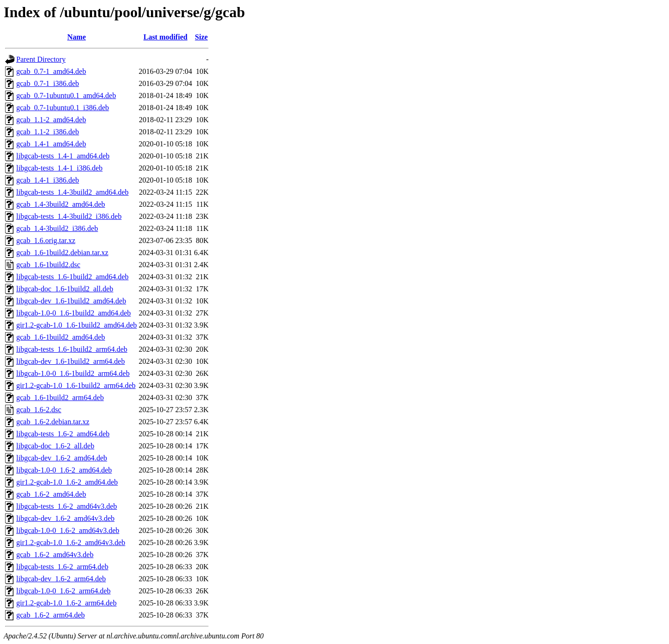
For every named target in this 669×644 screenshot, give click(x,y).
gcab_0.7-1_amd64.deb (51, 71)
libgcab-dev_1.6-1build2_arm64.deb (71, 361)
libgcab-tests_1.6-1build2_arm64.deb (72, 349)
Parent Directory (41, 59)
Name (77, 37)
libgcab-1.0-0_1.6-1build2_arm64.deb (73, 373)
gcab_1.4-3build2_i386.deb (57, 228)
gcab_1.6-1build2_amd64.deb (61, 337)
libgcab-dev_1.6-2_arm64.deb (61, 579)
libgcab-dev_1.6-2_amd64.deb (62, 458)
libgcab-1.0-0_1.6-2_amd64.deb (64, 470)
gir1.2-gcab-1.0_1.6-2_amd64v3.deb (71, 542)
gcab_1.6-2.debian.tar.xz (53, 422)
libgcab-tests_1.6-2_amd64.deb (63, 434)
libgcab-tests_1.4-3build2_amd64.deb (72, 192)
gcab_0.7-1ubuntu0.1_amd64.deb (66, 95)
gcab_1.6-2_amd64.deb (51, 494)
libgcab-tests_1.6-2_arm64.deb (62, 567)
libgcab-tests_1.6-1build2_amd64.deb (72, 277)
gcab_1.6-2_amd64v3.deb (55, 555)
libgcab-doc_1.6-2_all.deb (55, 446)
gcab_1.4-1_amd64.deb (51, 144)
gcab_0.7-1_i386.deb (48, 83)
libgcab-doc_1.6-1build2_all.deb (65, 289)
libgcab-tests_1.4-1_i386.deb (59, 168)
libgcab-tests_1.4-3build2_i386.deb (69, 216)
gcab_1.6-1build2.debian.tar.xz (62, 253)
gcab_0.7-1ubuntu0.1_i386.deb (63, 108)
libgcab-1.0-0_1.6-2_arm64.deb (63, 591)
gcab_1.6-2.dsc (39, 410)
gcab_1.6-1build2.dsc (48, 265)
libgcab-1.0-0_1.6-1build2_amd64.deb (74, 313)
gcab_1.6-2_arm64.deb (51, 615)
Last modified (166, 37)
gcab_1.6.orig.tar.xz (46, 240)
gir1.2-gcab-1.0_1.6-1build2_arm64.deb (76, 385)
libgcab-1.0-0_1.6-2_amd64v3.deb (68, 530)
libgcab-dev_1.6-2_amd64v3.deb (66, 518)
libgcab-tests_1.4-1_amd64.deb (63, 156)
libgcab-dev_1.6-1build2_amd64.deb (71, 301)
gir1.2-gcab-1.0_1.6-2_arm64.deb (66, 603)
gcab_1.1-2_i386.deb (48, 132)
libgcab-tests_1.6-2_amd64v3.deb (67, 506)
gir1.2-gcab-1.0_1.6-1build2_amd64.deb (77, 325)
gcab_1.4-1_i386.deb (48, 180)
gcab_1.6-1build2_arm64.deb (60, 398)
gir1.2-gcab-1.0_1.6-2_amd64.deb (67, 482)
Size (202, 37)
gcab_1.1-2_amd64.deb (51, 120)
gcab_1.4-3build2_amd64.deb (61, 204)
